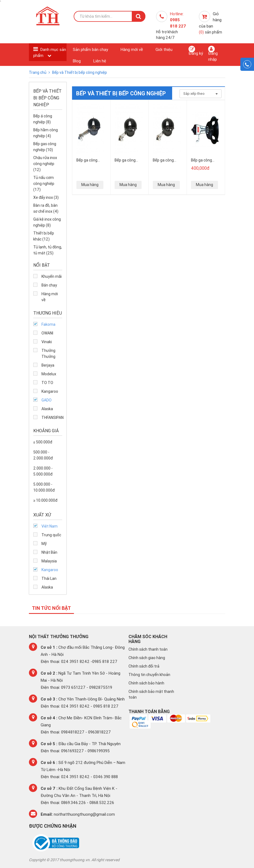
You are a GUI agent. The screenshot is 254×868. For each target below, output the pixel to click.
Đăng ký (196, 51)
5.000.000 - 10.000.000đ (44, 487)
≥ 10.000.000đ (45, 500)
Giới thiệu (164, 49)
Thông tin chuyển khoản (149, 675)
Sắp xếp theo (201, 94)
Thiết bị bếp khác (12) (44, 236)
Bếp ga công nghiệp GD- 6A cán (165, 160)
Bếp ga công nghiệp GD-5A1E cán (129, 160)
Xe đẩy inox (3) (46, 197)
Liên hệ (100, 61)
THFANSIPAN (52, 418)
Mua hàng (90, 185)
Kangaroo (50, 391)
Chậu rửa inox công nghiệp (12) (45, 164)
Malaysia (49, 561)
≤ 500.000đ (43, 442)
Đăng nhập (213, 54)
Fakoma (48, 324)
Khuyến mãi (52, 276)
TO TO (47, 383)
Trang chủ (38, 72)
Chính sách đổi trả (144, 666)
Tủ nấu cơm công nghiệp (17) (44, 184)
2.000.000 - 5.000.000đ (43, 471)
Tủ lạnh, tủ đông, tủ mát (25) (48, 250)
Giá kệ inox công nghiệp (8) (47, 222)
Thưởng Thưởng (48, 354)
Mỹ (44, 544)
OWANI (47, 333)
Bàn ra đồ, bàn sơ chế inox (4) (46, 208)
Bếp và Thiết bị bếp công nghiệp (80, 72)
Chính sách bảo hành (146, 683)
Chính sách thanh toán (148, 649)
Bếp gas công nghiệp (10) (45, 147)
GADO (47, 400)
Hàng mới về (132, 49)
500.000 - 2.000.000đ (43, 455)
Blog (77, 61)
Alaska (47, 409)
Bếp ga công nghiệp (201, 160)
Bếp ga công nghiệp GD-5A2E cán (90, 160)
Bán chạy (49, 285)
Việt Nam (50, 526)
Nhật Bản (49, 552)
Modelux (49, 374)
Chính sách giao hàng (147, 658)
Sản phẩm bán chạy (90, 49)
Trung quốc (51, 535)
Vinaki (47, 342)
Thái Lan (49, 578)
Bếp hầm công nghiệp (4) (46, 133)
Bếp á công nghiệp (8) (43, 119)
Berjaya (48, 365)
